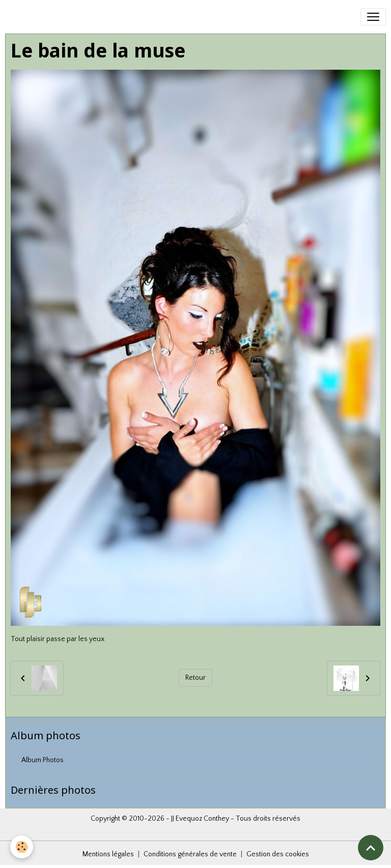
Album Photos (43, 760)
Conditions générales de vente (190, 854)
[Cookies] (22, 847)
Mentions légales (108, 854)
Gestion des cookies (278, 854)
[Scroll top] (371, 848)
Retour (195, 678)
